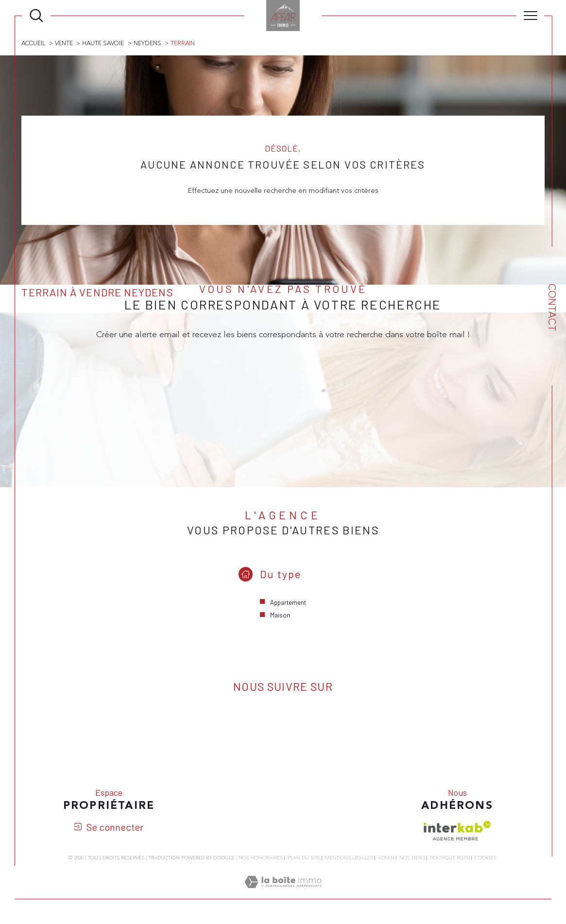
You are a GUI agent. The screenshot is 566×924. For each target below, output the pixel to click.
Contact (552, 308)
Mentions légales (349, 859)
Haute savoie (103, 43)
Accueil (34, 43)
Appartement (288, 603)
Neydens (147, 43)
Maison (280, 616)
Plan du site (304, 859)
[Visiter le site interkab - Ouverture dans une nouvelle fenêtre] (457, 832)
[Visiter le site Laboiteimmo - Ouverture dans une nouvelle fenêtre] (283, 894)
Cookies (485, 859)
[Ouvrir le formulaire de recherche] (36, 16)
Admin (386, 859)
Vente (64, 43)
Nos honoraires (261, 859)
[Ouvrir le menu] (531, 16)
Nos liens (412, 859)
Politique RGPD (450, 859)
